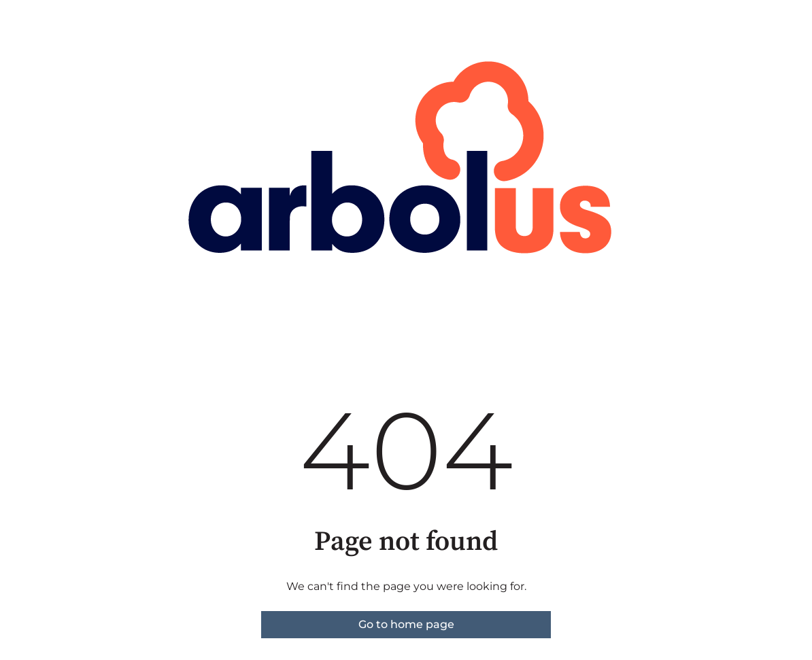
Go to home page (406, 624)
